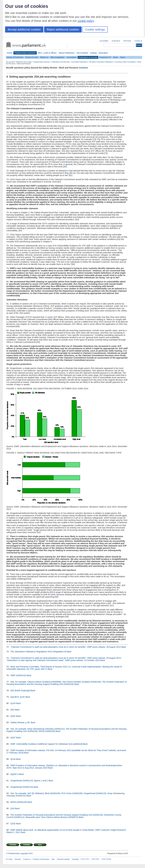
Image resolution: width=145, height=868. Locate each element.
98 (67, 617)
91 (38, 380)
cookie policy (86, 21)
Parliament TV (105, 57)
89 (18, 326)
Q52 (12, 710)
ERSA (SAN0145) (19, 802)
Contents (83, 68)
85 (119, 239)
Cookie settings (95, 29)
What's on (44, 57)
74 (43, 104)
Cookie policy (95, 859)
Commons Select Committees (125, 62)
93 (29, 579)
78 (94, 139)
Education (103, 53)
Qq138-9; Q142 (18, 697)
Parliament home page (24, 62)
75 (18, 122)
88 (50, 319)
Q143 (13, 703)
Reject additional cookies (63, 29)
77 (48, 135)
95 (51, 592)
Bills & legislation (57, 57)
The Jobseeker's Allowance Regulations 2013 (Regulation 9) (38, 652)
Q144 (13, 759)
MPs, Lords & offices (47, 53)
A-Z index (9, 859)
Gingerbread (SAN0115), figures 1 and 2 (29, 781)
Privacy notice (85, 859)
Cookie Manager (106, 859)
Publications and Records (60, 62)
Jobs (53, 859)
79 (106, 153)
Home (10, 53)
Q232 (13, 824)
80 (65, 167)
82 (59, 182)
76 (62, 128)
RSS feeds (127, 41)
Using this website (63, 859)
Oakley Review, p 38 (20, 722)
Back (124, 647)
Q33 (12, 808)
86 (73, 264)
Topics (123, 57)
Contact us (138, 41)
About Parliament (67, 53)
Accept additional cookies (24, 29)
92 (39, 532)
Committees (71, 57)
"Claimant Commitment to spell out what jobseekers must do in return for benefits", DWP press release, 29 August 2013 (66, 647)
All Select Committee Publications (101, 62)
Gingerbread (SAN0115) (22, 787)
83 (77, 219)
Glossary (18, 859)
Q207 (13, 738)
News (116, 57)
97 (112, 606)
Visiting (93, 53)
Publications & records (88, 57)
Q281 (13, 716)
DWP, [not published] (46, 744)
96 (57, 597)
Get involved (82, 53)
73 (54, 95)
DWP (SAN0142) (18, 675)
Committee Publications (79, 62)
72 (59, 89)
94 (114, 588)
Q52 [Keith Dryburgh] (20, 691)
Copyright (75, 859)
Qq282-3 (14, 774)
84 (20, 231)
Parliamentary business (25, 53)
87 (92, 311)
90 (38, 342)
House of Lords (32, 57)
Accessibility (104, 41)
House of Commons (15, 57)
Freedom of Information (41, 859)
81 (71, 175)
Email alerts (116, 41)
